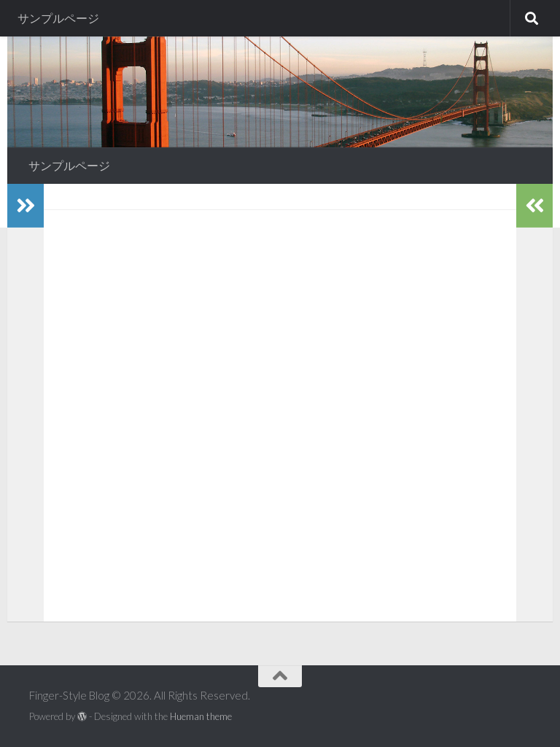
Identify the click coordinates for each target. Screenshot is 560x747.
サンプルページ (58, 18)
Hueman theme (201, 716)
